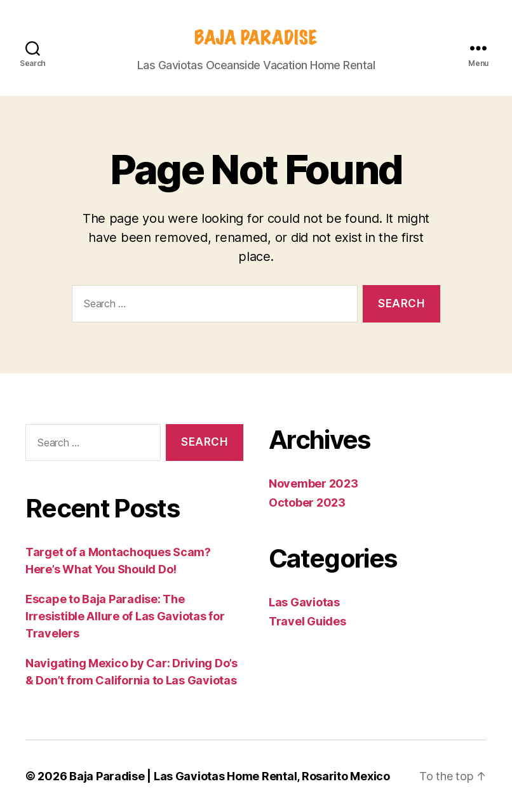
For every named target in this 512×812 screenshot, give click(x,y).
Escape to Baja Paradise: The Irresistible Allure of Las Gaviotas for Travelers (125, 616)
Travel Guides (307, 621)
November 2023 (313, 483)
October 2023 (307, 503)
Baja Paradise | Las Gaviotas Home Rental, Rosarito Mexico (230, 776)
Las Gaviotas (304, 602)
